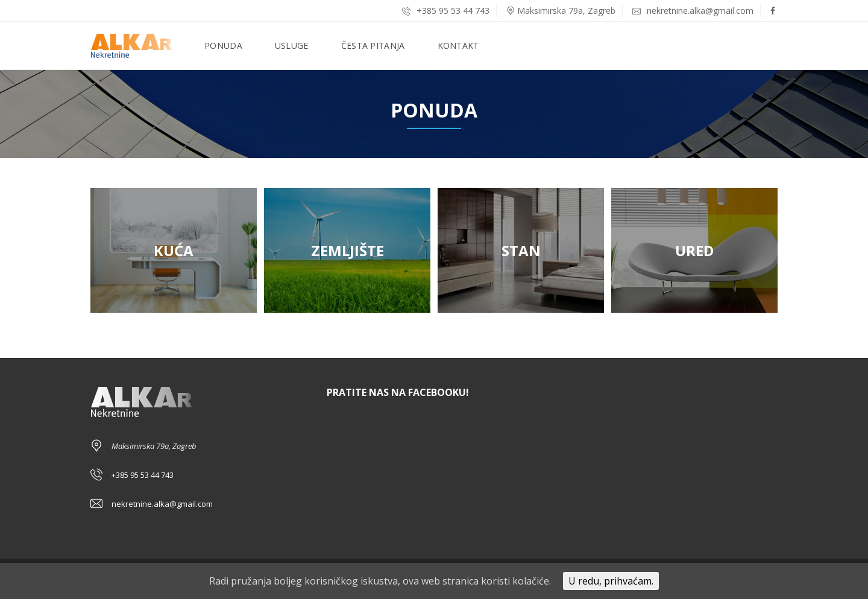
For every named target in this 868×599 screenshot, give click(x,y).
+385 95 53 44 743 (446, 11)
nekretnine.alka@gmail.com (693, 11)
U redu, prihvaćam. (611, 581)
